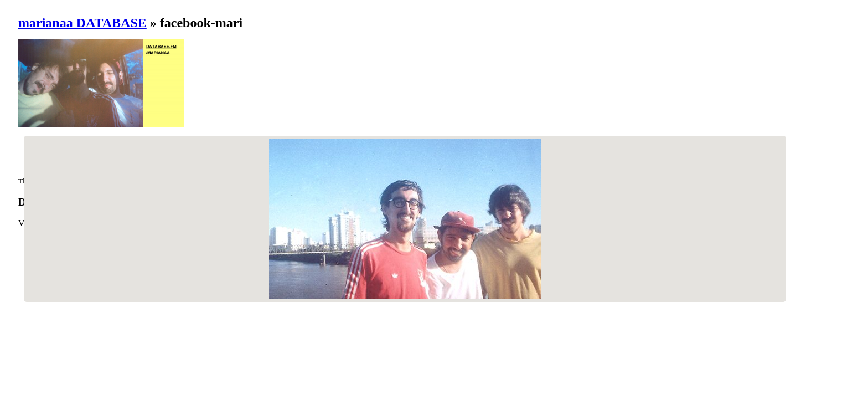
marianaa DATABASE (82, 23)
